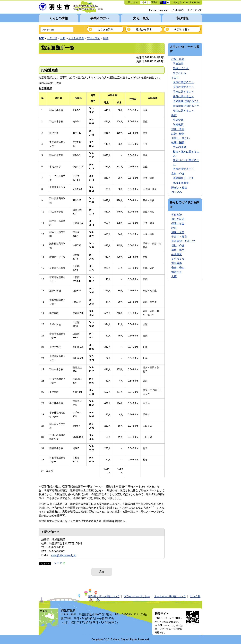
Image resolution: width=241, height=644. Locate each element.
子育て (175, 78)
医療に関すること (183, 82)
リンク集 (195, 596)
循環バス (177, 272)
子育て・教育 (179, 237)
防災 (106, 38)
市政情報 (182, 18)
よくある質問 (105, 29)
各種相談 (177, 215)
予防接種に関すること (186, 101)
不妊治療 (178, 64)
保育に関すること (183, 96)
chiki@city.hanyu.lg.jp (64, 555)
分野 (63, 38)
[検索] (53, 30)
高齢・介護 (178, 174)
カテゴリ (52, 38)
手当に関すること (183, 92)
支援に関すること (183, 87)
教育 (174, 115)
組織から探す (144, 29)
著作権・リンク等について (104, 596)
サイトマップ (195, 10)
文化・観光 (141, 18)
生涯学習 (178, 120)
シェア (60, 563)
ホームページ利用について (170, 596)
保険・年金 (178, 224)
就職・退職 (178, 129)
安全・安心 (94, 38)
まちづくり (178, 259)
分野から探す (182, 29)
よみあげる (195, 2)
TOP (41, 38)
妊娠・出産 (178, 59)
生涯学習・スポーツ (183, 241)
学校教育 (178, 125)
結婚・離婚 (178, 134)
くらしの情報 (59, 18)
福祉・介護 (178, 246)
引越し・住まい (181, 138)
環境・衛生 (178, 250)
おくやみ (177, 192)
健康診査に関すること (186, 106)
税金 (174, 228)
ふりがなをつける (180, 2)
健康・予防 (178, 232)
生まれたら (180, 73)
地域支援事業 (181, 183)
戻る (102, 572)
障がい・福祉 (179, 188)
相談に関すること (183, 111)
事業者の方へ (100, 18)
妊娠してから (181, 68)
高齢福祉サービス (183, 178)
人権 (174, 276)
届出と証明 (178, 219)
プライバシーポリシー (137, 596)
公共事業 (177, 254)
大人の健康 (180, 147)
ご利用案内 (178, 10)
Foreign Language (159, 10)
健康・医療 (178, 143)
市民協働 (177, 263)
